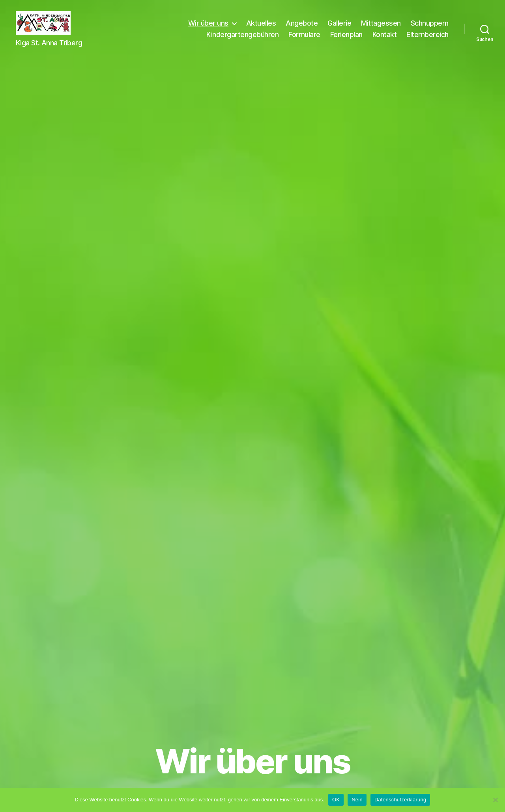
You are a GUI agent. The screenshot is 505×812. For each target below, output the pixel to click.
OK (336, 800)
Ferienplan (346, 40)
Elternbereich (427, 40)
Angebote (302, 29)
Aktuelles (261, 29)
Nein (357, 800)
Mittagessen (381, 29)
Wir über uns (208, 29)
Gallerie (339, 29)
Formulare (304, 40)
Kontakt (385, 40)
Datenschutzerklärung (400, 800)
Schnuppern (430, 29)
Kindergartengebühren (242, 40)
